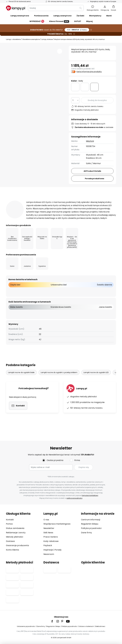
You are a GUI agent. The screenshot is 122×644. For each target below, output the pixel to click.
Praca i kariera (51, 537)
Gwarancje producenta (17, 545)
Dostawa (10, 541)
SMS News (48, 533)
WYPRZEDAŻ (37, 21)
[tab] (17, 200)
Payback (48, 545)
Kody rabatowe (51, 541)
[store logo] (15, 8)
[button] (60, 51)
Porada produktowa (95, 179)
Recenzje (77, 200)
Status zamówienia (15, 528)
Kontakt (10, 520)
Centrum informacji (91, 520)
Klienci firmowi (59, 21)
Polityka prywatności (91, 528)
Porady (58, 550)
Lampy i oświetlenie (13, 39)
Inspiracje (48, 550)
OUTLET (78, 21)
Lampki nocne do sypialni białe (21, 385)
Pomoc (9, 524)
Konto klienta (12, 550)
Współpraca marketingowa (57, 524)
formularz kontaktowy (90, 495)
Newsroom (49, 554)
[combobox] (56, 8)
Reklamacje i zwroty (16, 533)
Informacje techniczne (49, 200)
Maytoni (90, 141)
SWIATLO (77, 30)
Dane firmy (86, 533)
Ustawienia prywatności (26, 626)
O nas (46, 520)
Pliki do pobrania (19, 205)
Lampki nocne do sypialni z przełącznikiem (59, 385)
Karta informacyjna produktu (89, 72)
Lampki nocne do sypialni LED (96, 385)
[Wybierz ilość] (75, 100)
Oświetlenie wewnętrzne (31, 39)
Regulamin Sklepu (90, 524)
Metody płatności (15, 537)
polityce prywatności (74, 498)
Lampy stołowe (47, 39)
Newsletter (49, 528)
